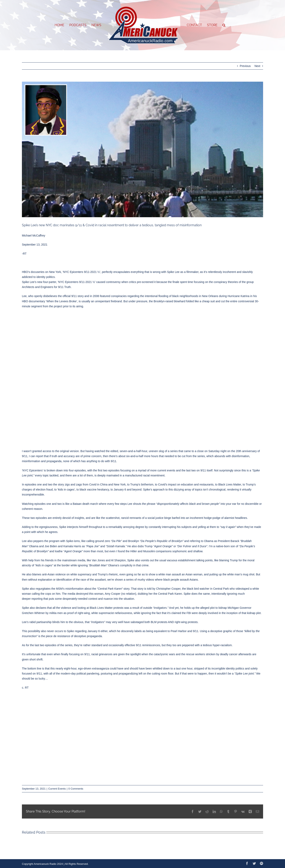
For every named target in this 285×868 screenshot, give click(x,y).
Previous (245, 66)
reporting (37, 599)
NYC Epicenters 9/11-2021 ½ (77, 282)
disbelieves (50, 296)
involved (213, 613)
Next (257, 66)
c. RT (25, 688)
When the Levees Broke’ (62, 301)
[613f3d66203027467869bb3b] (142, 150)
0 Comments (76, 789)
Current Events (57, 789)
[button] (224, 25)
